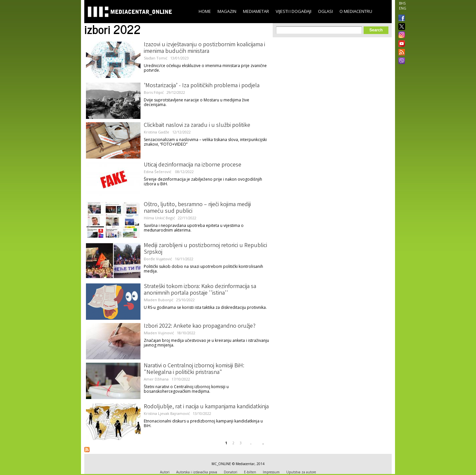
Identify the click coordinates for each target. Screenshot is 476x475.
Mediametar (256, 11)
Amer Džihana (156, 379)
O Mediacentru (356, 11)
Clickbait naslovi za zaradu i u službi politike (197, 126)
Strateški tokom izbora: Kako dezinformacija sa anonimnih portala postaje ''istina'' (200, 290)
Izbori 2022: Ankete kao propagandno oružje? (200, 326)
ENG (403, 8)
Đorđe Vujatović (158, 259)
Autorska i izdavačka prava (197, 472)
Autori (165, 472)
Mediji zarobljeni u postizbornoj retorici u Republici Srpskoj (205, 249)
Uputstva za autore (301, 472)
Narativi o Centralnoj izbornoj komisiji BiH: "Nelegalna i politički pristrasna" (194, 369)
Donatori (231, 472)
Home (205, 11)
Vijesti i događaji (294, 11)
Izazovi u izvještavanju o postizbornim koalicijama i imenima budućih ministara (204, 48)
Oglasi (325, 11)
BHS (402, 3)
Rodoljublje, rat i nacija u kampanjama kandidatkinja (206, 407)
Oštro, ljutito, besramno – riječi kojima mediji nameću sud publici (197, 208)
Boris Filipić (154, 92)
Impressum (271, 472)
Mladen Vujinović (159, 333)
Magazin (227, 11)
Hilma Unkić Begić (159, 218)
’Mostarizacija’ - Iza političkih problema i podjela (202, 86)
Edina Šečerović (158, 172)
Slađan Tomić (156, 58)
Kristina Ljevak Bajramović (167, 413)
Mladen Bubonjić (159, 300)
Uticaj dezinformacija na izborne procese (193, 165)
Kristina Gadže (157, 132)
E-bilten (250, 472)
